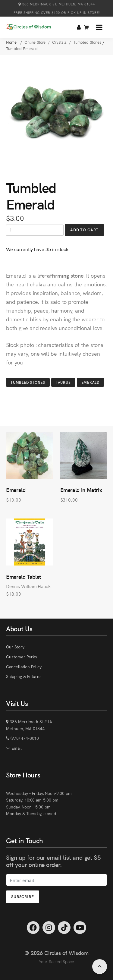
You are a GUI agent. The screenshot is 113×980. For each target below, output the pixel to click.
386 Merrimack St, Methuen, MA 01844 (57, 4)
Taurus (63, 382)
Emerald (90, 382)
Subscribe (23, 896)
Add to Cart (84, 230)
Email (16, 748)
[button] (99, 27)
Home (12, 42)
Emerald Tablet (24, 577)
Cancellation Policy (24, 666)
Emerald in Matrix (81, 490)
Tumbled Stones (28, 382)
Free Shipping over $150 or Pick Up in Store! (57, 13)
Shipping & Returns (24, 676)
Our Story (15, 647)
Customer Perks (21, 657)
